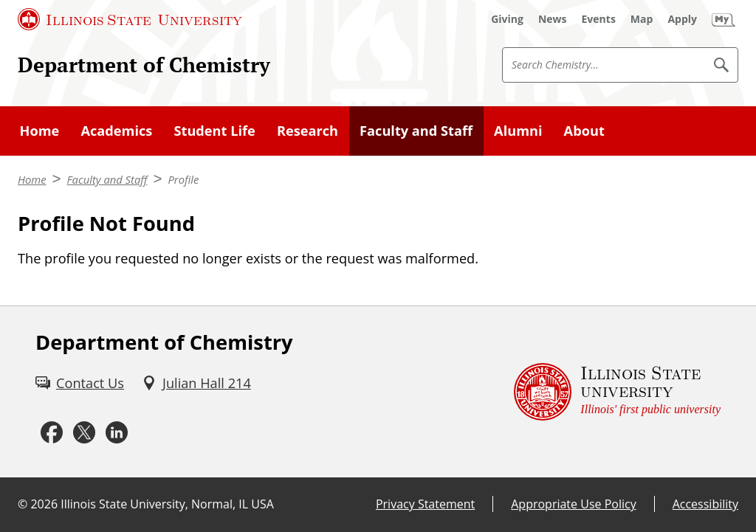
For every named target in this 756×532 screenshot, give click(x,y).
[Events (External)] (599, 19)
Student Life (214, 131)
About (584, 131)
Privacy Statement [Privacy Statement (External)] (425, 504)
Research (307, 131)
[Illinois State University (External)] (130, 19)
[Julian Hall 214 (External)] (196, 383)
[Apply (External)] (682, 19)
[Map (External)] (642, 19)
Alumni (518, 131)
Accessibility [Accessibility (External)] (705, 504)
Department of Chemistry (144, 64)
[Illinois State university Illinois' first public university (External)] (617, 392)
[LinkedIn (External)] (117, 433)
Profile (183, 179)
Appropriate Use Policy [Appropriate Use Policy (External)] (573, 504)
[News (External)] (553, 19)
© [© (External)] (23, 504)
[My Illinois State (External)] (724, 19)
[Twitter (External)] (84, 433)
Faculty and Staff (416, 131)
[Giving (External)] (507, 19)
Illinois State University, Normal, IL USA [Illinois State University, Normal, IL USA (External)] (167, 504)
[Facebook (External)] (52, 433)
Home (40, 131)
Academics (116, 131)
